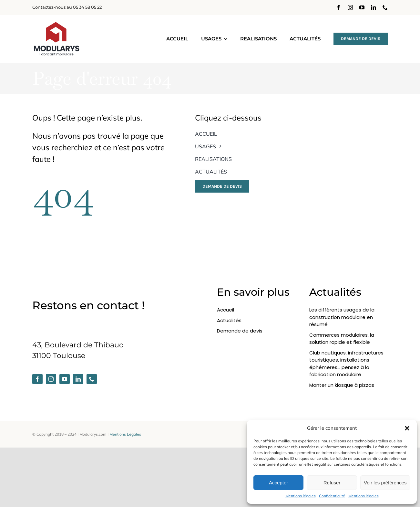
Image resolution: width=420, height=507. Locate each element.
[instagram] (350, 7)
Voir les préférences (385, 483)
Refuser (332, 483)
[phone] (385, 7)
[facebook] (339, 7)
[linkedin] (374, 7)
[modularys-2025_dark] (56, 24)
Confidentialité (332, 496)
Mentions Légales (125, 434)
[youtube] (362, 7)
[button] (407, 428)
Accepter (278, 483)
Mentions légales (301, 496)
